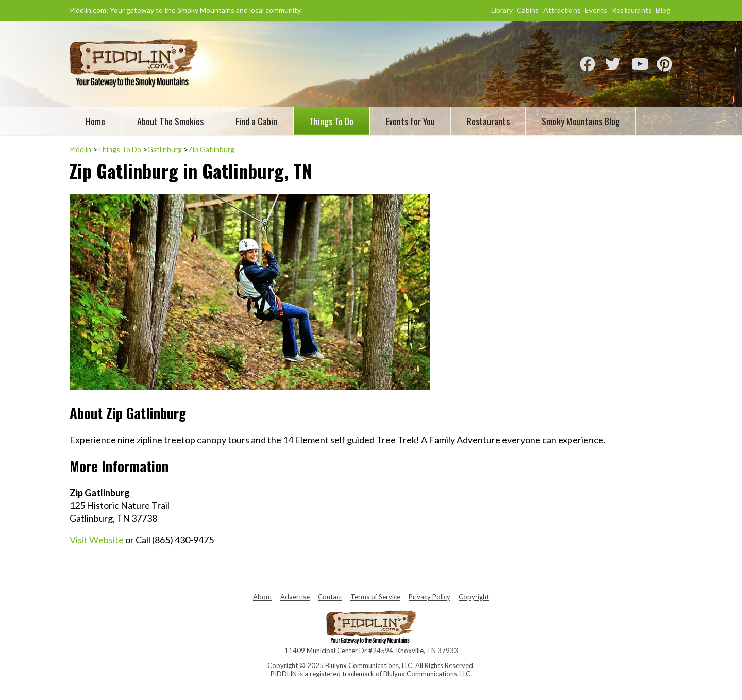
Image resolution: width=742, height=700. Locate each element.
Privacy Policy (429, 597)
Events (596, 10)
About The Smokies (170, 121)
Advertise (295, 597)
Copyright (474, 597)
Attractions (562, 10)
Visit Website (97, 540)
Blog (663, 10)
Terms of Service (375, 597)
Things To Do (331, 121)
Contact (330, 597)
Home (95, 121)
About (263, 597)
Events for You (410, 121)
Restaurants (632, 10)
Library (502, 10)
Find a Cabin (256, 121)
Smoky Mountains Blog (581, 121)
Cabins (528, 10)
